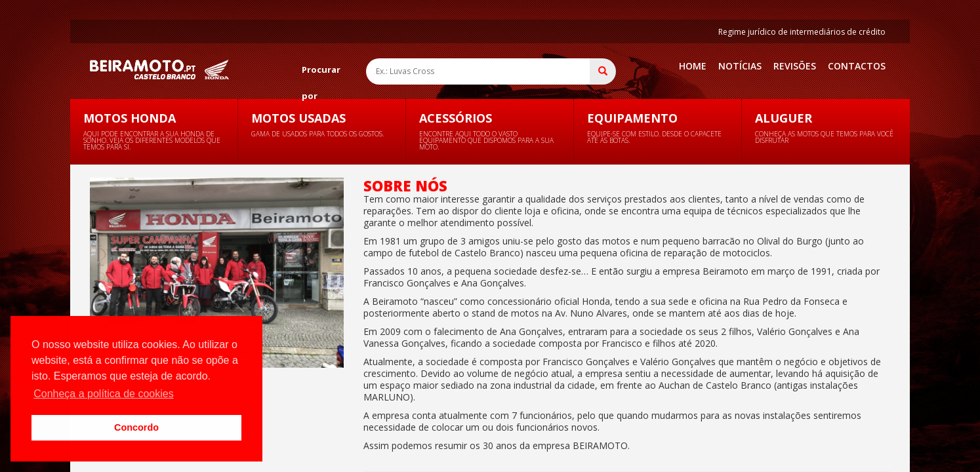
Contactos (857, 66)
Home (693, 66)
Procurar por (321, 73)
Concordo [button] (136, 427)
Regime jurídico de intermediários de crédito (802, 32)
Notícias (740, 66)
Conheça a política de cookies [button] (103, 394)
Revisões (795, 66)
